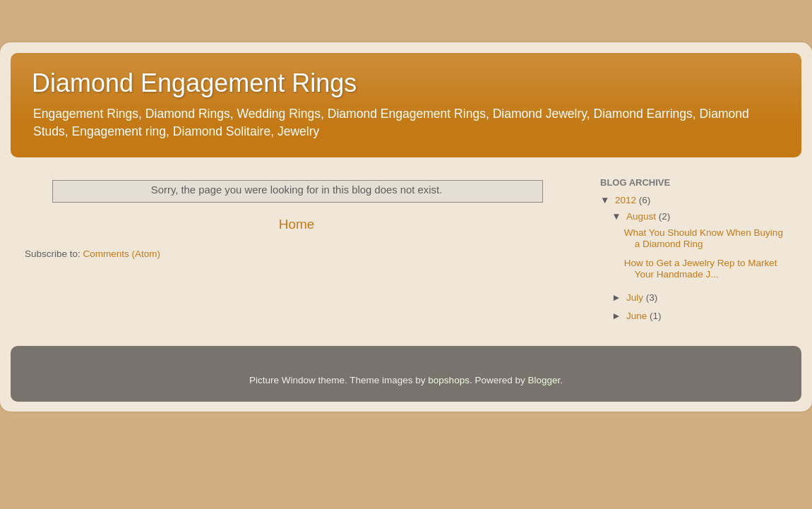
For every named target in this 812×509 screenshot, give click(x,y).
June (638, 316)
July (636, 298)
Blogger (544, 380)
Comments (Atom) (122, 254)
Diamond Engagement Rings (194, 83)
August (643, 216)
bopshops (449, 380)
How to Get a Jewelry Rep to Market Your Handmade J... (701, 269)
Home (297, 224)
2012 (627, 200)
